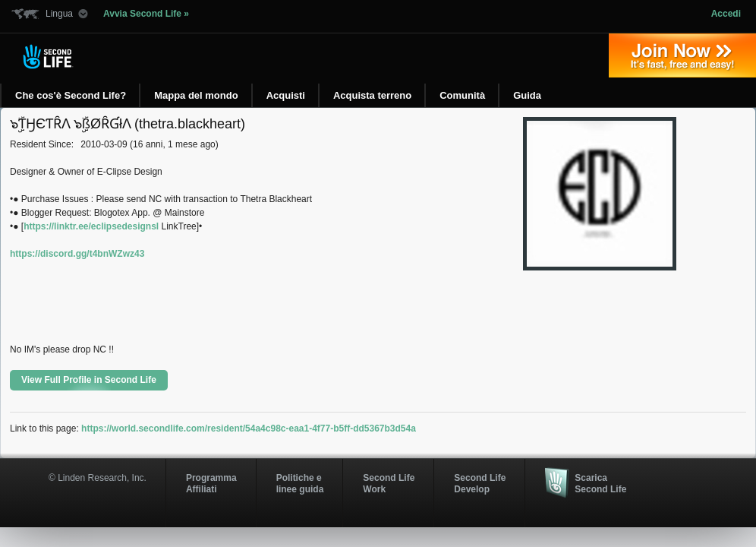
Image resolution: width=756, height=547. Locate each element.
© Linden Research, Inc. (98, 478)
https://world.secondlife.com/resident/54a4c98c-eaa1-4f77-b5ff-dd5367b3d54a (249, 428)
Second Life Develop (480, 483)
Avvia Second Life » (146, 14)
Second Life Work (389, 483)
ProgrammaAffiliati (211, 483)
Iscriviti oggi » (682, 55)
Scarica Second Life (600, 483)
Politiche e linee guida (300, 483)
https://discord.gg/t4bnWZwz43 (77, 254)
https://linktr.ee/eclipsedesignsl (91, 226)
